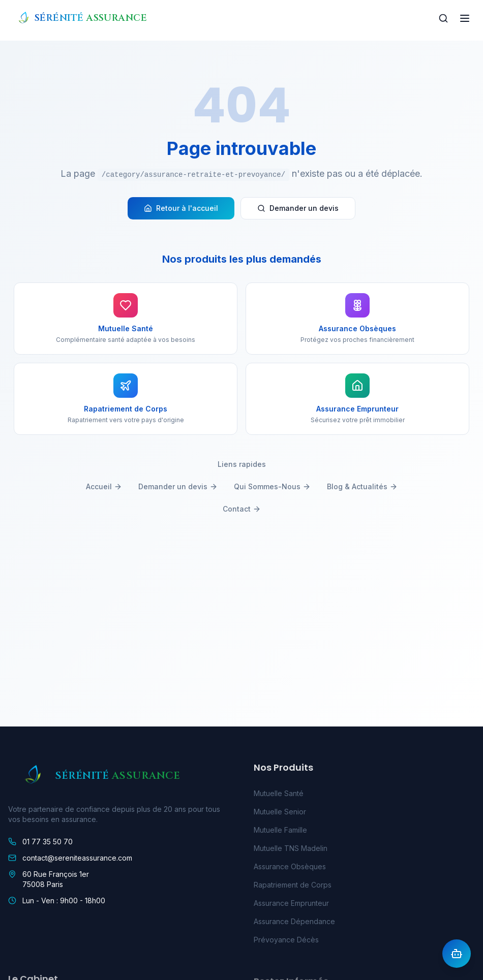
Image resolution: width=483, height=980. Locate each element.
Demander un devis (298, 208)
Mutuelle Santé (279, 796)
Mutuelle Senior (280, 814)
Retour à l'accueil (181, 208)
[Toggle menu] (465, 18)
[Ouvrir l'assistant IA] (457, 954)
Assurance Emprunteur (291, 906)
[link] (119, 843)
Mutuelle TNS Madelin (291, 851)
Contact (242, 509)
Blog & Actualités (362, 486)
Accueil (104, 486)
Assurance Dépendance (294, 924)
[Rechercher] (443, 18)
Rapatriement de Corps (293, 887)
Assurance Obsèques (290, 869)
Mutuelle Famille (280, 832)
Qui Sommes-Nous (272, 486)
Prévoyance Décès (286, 942)
